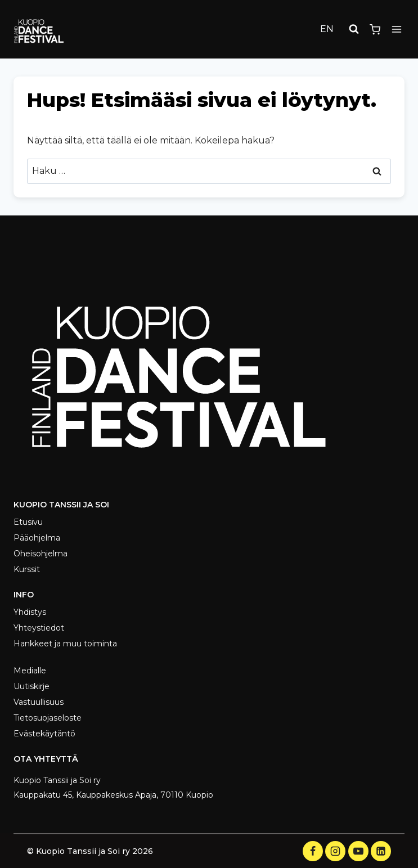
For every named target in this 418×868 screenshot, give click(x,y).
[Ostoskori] (375, 30)
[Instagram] (335, 851)
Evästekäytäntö (44, 734)
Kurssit (27, 569)
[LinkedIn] (381, 851)
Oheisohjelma (41, 554)
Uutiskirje (32, 686)
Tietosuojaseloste (48, 718)
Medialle (30, 671)
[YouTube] (358, 851)
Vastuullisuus (39, 702)
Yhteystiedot (39, 628)
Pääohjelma (37, 538)
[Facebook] (313, 851)
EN (327, 29)
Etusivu (28, 522)
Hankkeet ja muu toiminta (65, 644)
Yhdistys (30, 612)
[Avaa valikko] (396, 30)
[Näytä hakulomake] (354, 29)
